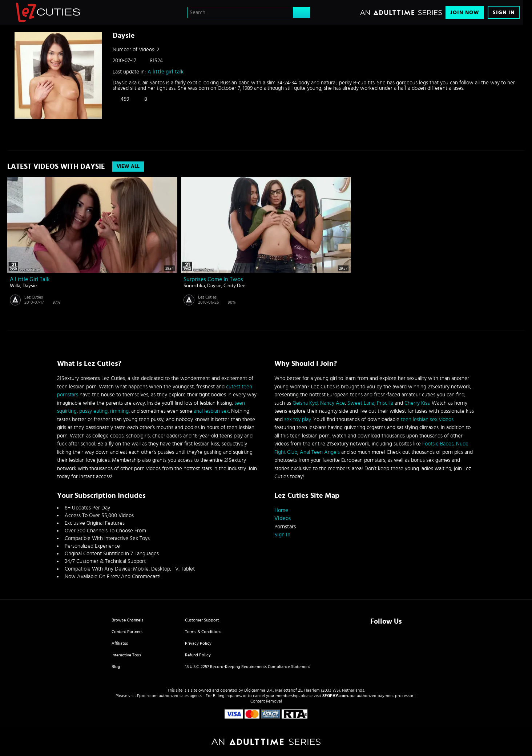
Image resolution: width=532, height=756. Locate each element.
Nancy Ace (332, 403)
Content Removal (266, 701)
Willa (15, 286)
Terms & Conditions (203, 632)
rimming (119, 411)
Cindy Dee (234, 286)
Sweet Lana (361, 403)
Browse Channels (127, 620)
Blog (116, 667)
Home (281, 510)
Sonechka (194, 286)
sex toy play (298, 419)
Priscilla (385, 403)
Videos (283, 518)
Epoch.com (147, 696)
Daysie (30, 286)
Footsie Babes (438, 444)
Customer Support (202, 620)
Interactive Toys (126, 655)
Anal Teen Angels (320, 452)
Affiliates (120, 643)
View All (128, 167)
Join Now (465, 13)
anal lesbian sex (211, 411)
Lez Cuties (34, 297)
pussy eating (93, 411)
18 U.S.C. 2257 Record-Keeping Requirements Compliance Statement (247, 667)
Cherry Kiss (417, 403)
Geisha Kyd (305, 403)
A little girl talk (166, 72)
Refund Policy (198, 655)
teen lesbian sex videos (427, 419)
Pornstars (285, 527)
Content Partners (127, 632)
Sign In (504, 13)
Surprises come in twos (213, 279)
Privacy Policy (198, 643)
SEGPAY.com (335, 696)
